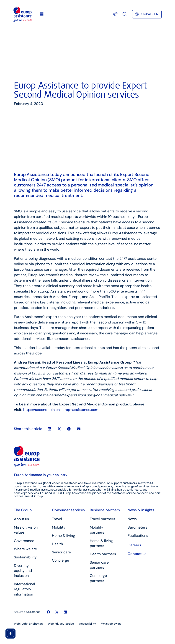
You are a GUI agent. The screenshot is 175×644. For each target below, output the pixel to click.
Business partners (105, 510)
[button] (42, 14)
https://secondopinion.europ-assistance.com (61, 410)
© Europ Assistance (27, 612)
